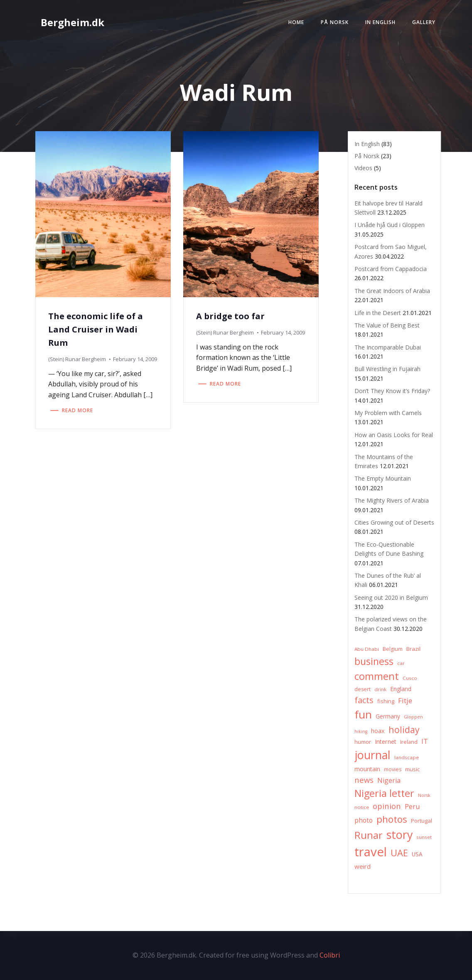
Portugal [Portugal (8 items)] (422, 821)
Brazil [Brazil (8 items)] (413, 649)
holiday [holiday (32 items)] (404, 730)
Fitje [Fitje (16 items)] (405, 700)
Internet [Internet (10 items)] (386, 742)
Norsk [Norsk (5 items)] (424, 795)
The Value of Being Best (387, 325)
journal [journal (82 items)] (372, 755)
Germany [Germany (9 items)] (388, 716)
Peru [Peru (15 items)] (412, 806)
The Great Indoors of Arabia (392, 291)
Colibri (330, 955)
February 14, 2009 (135, 359)
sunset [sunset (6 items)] (424, 837)
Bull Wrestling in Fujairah (387, 369)
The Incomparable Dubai (388, 347)
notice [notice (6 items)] (362, 807)
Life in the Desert (378, 313)
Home (296, 22)
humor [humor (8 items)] (363, 742)
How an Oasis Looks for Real (394, 435)
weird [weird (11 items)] (363, 866)
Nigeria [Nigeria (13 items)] (389, 780)
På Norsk (335, 22)
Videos (363, 168)
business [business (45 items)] (374, 661)
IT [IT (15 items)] (425, 741)
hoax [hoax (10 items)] (378, 731)
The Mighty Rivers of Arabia (392, 500)
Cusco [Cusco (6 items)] (410, 678)
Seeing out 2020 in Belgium (391, 598)
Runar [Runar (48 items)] (369, 835)
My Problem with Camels (388, 413)
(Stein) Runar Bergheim (77, 359)
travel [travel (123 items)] (371, 852)
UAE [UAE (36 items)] (399, 853)
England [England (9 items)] (401, 689)
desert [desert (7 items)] (363, 689)
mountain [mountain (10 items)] (367, 769)
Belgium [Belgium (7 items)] (393, 649)
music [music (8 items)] (412, 769)
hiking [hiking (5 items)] (361, 731)
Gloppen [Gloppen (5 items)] (413, 717)
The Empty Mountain (383, 478)
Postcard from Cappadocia (391, 269)
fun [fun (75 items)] (363, 714)
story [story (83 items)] (399, 835)
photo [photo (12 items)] (364, 820)
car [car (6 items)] (401, 663)
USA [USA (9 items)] (417, 854)
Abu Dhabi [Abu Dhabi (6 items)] (367, 649)
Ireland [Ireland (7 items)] (409, 742)
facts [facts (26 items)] (364, 700)
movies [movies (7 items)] (393, 769)
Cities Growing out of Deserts (394, 522)
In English (380, 22)
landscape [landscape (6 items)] (407, 757)
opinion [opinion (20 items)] (387, 806)
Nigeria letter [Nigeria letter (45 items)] (384, 793)
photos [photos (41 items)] (392, 819)
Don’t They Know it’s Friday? (392, 391)
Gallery (424, 22)
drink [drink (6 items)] (380, 689)
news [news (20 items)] (364, 780)
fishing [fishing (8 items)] (386, 701)
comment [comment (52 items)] (377, 676)
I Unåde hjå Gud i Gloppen (390, 225)
